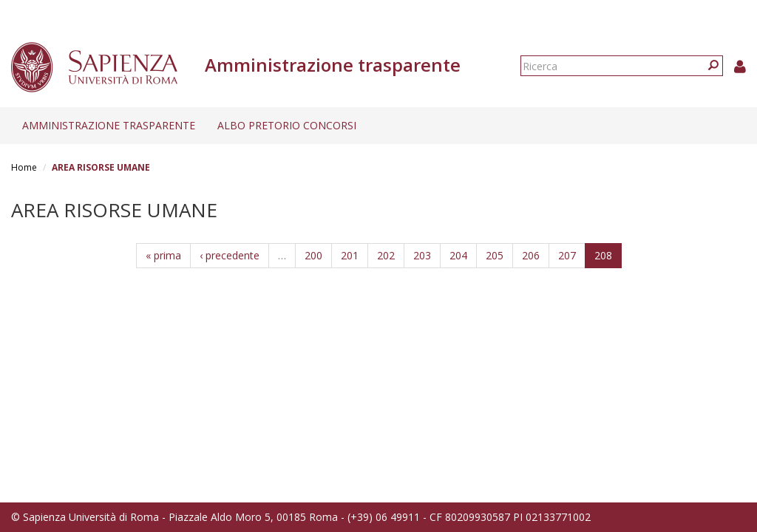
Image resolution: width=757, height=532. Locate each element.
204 (458, 255)
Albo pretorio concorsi (287, 125)
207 (567, 255)
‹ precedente (230, 255)
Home (24, 167)
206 (531, 255)
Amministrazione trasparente (109, 125)
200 (313, 255)
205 (495, 255)
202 (386, 255)
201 (350, 255)
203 (422, 255)
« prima (163, 255)
